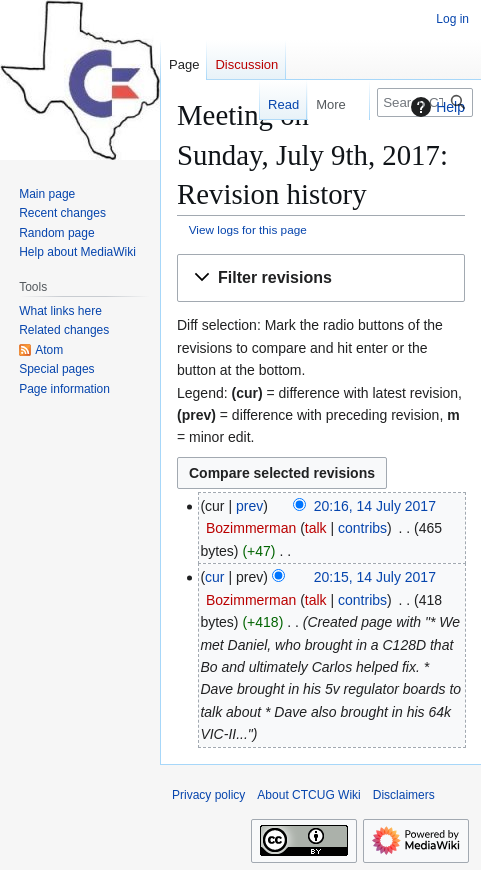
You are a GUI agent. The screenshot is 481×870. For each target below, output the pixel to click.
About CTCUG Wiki (308, 795)
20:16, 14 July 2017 (375, 506)
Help (435, 107)
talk (316, 528)
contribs (362, 528)
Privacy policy (208, 795)
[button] (321, 278)
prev (249, 506)
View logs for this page (248, 229)
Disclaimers (404, 795)
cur (214, 577)
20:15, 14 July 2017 (375, 577)
